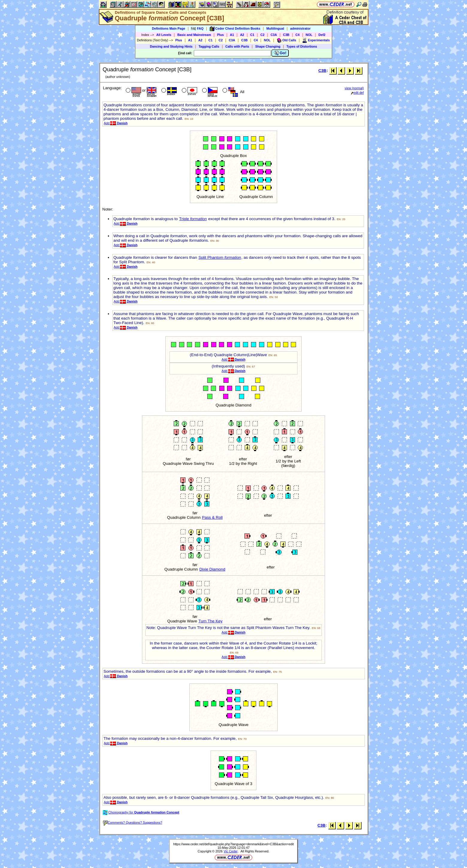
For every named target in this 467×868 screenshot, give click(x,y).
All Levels (164, 35)
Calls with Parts (237, 46)
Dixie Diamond (212, 569)
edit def (358, 93)
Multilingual (275, 28)
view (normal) (354, 88)
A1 (232, 35)
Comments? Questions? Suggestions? (133, 822)
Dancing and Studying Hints (171, 46)
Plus (221, 35)
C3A (274, 35)
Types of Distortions (302, 46)
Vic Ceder (231, 851)
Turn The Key (211, 621)
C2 (262, 35)
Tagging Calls (209, 46)
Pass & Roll (212, 517)
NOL (309, 35)
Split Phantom (220, 257)
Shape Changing (268, 46)
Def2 (322, 35)
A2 (242, 35)
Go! (280, 53)
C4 (297, 35)
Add (116, 123)
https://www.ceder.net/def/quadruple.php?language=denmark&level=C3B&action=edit (234, 844)
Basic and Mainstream (194, 35)
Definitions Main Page (168, 28)
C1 (252, 35)
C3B (286, 35)
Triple (193, 219)
